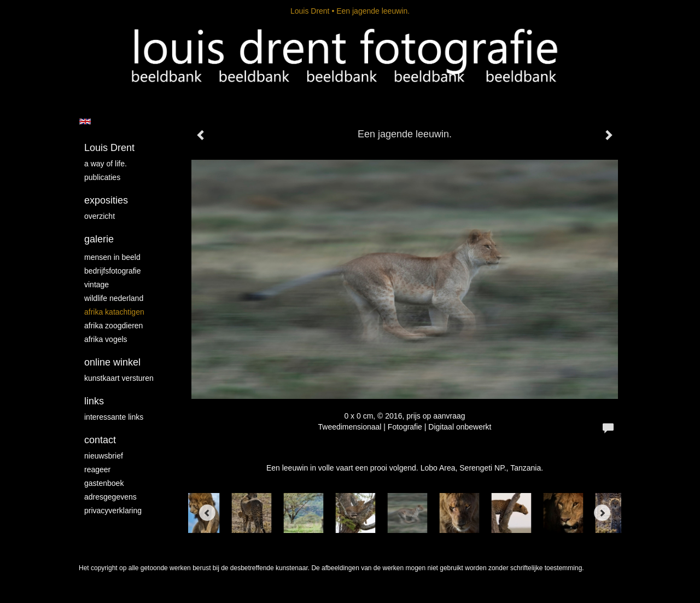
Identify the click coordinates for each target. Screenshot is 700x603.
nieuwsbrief (104, 456)
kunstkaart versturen (119, 378)
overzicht (100, 216)
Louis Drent (310, 11)
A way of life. (106, 164)
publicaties (102, 177)
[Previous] (207, 513)
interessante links (114, 417)
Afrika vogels (106, 339)
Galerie (99, 239)
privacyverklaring (113, 511)
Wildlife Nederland (114, 298)
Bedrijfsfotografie (113, 271)
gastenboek (104, 483)
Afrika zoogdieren (113, 326)
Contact (100, 440)
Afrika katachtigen (114, 312)
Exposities (106, 200)
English (85, 121)
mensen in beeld (112, 257)
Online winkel (112, 362)
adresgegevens (110, 497)
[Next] (602, 513)
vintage (97, 285)
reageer (97, 469)
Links (94, 401)
